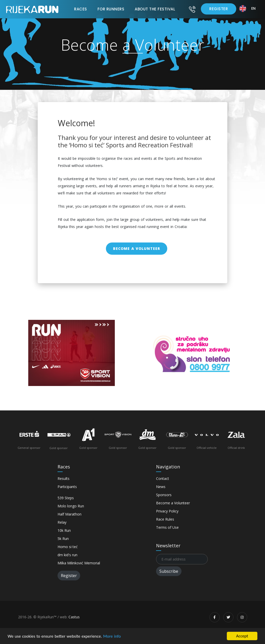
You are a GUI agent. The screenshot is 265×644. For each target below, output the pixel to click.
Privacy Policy (167, 511)
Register (219, 9)
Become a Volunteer (137, 248)
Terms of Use (167, 527)
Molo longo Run (71, 506)
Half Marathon (69, 514)
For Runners (111, 9)
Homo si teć (68, 547)
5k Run (63, 539)
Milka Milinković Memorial (79, 563)
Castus (74, 617)
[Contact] (192, 9)
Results (64, 478)
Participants (67, 487)
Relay (62, 522)
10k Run (64, 530)
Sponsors (164, 495)
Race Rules (165, 519)
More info (112, 636)
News (161, 487)
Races (81, 9)
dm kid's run (67, 555)
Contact (163, 478)
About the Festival (155, 9)
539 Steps (66, 498)
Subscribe (169, 571)
